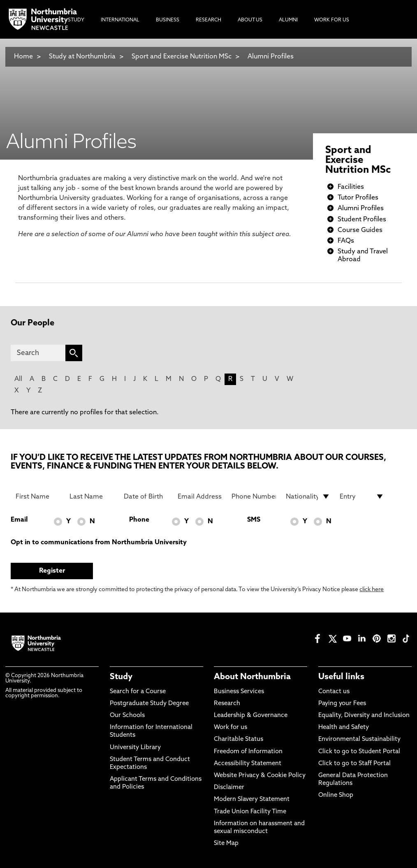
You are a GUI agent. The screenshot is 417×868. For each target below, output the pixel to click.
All (18, 379)
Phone (139, 520)
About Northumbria (252, 677)
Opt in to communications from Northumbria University (99, 543)
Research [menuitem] (208, 20)
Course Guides (360, 230)
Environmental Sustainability (359, 739)
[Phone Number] (254, 497)
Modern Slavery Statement (252, 800)
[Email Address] (200, 497)
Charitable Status (239, 739)
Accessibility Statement (248, 764)
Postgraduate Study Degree (149, 704)
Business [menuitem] (168, 20)
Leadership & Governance (251, 716)
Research (227, 704)
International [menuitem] (120, 20)
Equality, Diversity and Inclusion (364, 716)
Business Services (239, 692)
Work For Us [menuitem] (332, 20)
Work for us (231, 728)
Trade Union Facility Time (250, 812)
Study (121, 677)
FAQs (346, 241)
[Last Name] (92, 497)
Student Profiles (362, 220)
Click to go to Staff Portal (354, 764)
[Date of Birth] (146, 497)
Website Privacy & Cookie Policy (260, 776)
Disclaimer (229, 788)
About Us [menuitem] (250, 20)
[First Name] (38, 497)
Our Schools (127, 716)
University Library (135, 748)
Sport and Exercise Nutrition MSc (182, 57)
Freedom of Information (248, 752)
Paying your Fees (342, 704)
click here (372, 590)
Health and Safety (344, 728)
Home (23, 57)
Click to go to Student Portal (359, 752)
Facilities (351, 187)
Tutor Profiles (358, 198)
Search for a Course (138, 692)
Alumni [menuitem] (288, 20)
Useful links (341, 677)
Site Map (226, 844)
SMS (254, 520)
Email (19, 520)
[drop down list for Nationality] (308, 497)
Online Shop (336, 795)
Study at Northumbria (82, 57)
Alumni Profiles (271, 57)
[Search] (38, 353)
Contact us (334, 692)
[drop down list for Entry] (362, 497)
